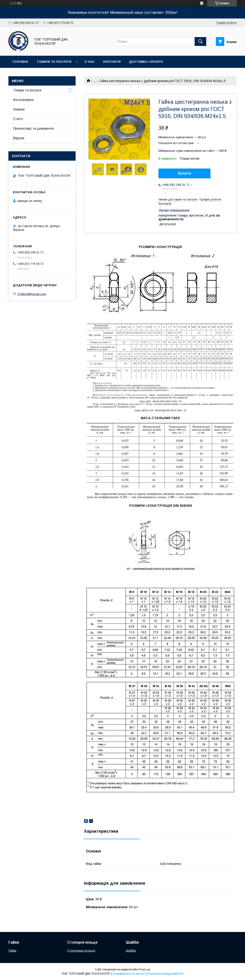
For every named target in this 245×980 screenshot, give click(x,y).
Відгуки (19, 138)
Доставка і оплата (146, 62)
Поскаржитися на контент (129, 974)
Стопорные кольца (81, 951)
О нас (90, 62)
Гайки (12, 951)
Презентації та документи (33, 128)
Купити (185, 173)
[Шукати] (200, 41)
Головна (20, 62)
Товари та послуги (54, 62)
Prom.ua (145, 970)
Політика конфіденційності (166, 974)
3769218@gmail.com (32, 294)
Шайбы (131, 951)
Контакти (112, 62)
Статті (18, 119)
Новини (19, 109)
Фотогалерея (23, 100)
